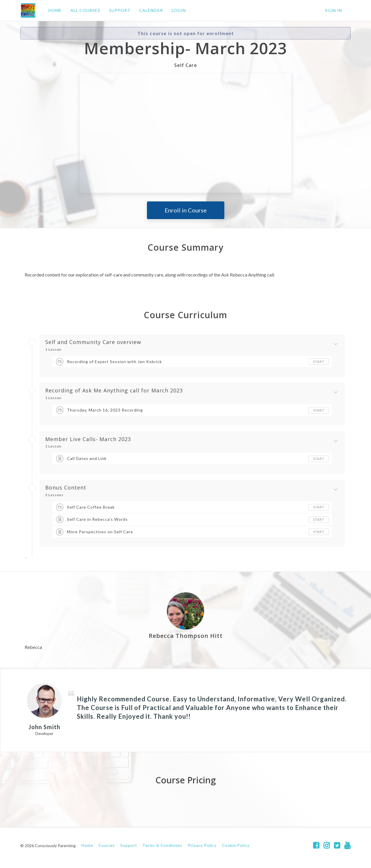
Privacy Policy (202, 845)
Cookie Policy (236, 845)
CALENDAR (150, 10)
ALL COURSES (85, 10)
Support (129, 845)
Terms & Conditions (162, 845)
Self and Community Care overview (93, 342)
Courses (107, 845)
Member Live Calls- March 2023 (88, 439)
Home (87, 845)
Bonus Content (66, 488)
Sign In (333, 10)
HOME (54, 10)
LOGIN (178, 10)
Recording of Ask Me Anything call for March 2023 (114, 391)
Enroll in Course (186, 210)
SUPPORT (119, 10)
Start (319, 362)
